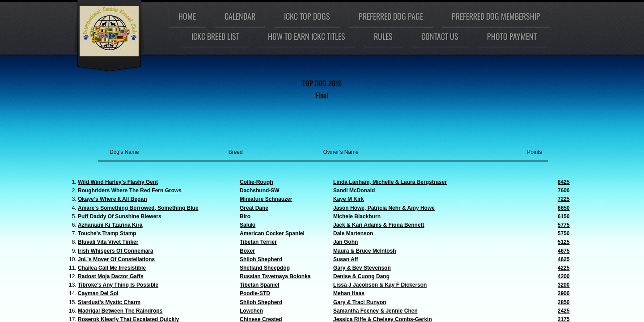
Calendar (240, 16)
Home (187, 16)
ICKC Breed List (215, 36)
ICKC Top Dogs (307, 16)
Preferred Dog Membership (496, 16)
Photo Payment (512, 36)
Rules (383, 36)
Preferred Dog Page (391, 16)
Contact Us (440, 36)
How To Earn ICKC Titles (307, 36)
